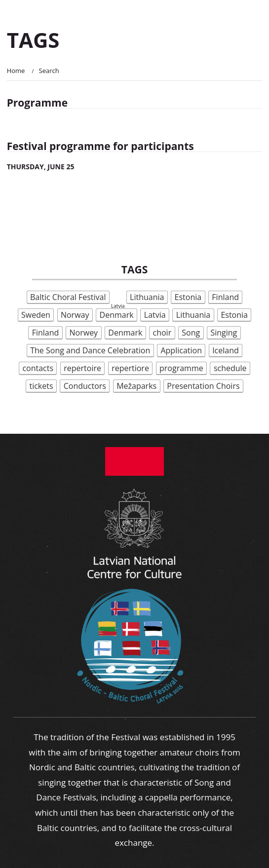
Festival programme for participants (100, 146)
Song (191, 333)
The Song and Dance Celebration (90, 350)
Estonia (188, 297)
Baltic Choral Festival (68, 297)
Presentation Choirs (203, 386)
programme (181, 368)
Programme (37, 103)
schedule (230, 368)
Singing (224, 333)
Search (49, 71)
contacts (38, 368)
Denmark (117, 315)
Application (181, 350)
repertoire (82, 368)
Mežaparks (136, 386)
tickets (41, 386)
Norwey (84, 333)
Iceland (226, 350)
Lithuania (147, 297)
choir (162, 333)
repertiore (130, 368)
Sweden (36, 315)
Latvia (155, 315)
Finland (225, 297)
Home (16, 71)
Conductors (85, 386)
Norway (75, 315)
